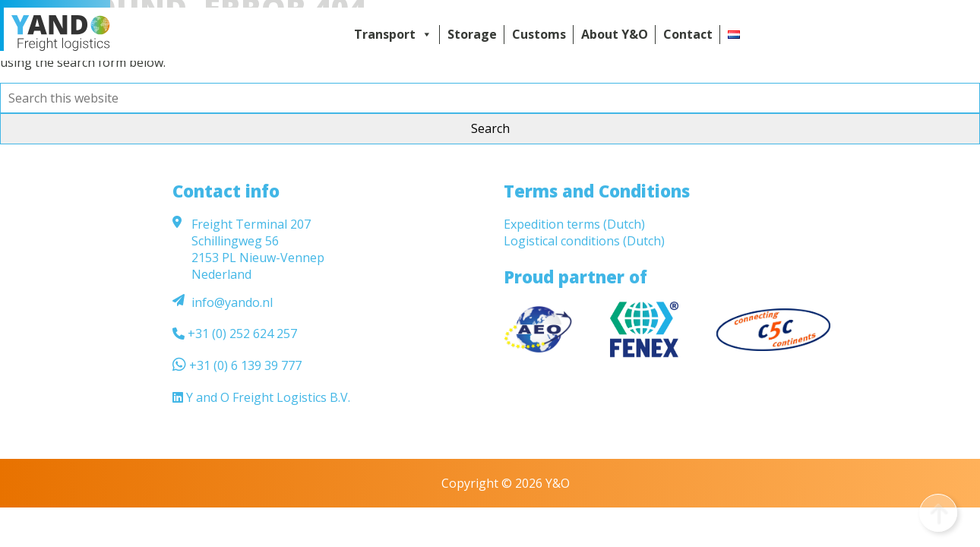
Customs (539, 34)
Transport (393, 34)
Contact (688, 34)
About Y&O (615, 34)
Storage (472, 34)
